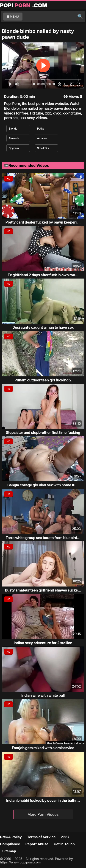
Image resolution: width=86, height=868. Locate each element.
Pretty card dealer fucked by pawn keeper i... (43, 222)
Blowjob (14, 138)
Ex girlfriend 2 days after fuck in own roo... (43, 275)
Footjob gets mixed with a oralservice (43, 748)
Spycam (14, 148)
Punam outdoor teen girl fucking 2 (43, 380)
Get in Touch (64, 844)
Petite (41, 129)
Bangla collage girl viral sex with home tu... (43, 485)
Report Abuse (37, 844)
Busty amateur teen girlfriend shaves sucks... (43, 590)
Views (74, 96)
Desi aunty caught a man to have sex (43, 327)
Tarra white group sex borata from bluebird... (43, 538)
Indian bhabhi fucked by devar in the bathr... (43, 800)
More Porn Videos (43, 814)
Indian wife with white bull (43, 695)
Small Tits (43, 148)
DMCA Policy (11, 837)
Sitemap (9, 851)
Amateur (42, 138)
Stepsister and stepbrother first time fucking (43, 433)
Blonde (13, 129)
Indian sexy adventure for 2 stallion (43, 643)
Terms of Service (41, 837)
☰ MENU (13, 17)
